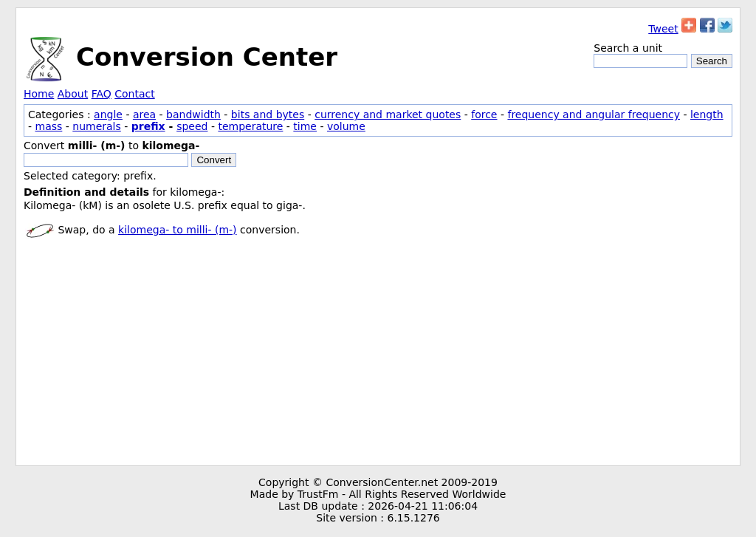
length (707, 114)
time (305, 126)
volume (346, 126)
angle (108, 114)
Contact (134, 94)
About (73, 94)
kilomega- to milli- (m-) (178, 230)
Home (39, 94)
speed (192, 126)
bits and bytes (268, 114)
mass (49, 126)
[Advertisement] (378, 355)
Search (712, 61)
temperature (250, 126)
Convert (214, 160)
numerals (97, 126)
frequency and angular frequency (594, 114)
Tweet (663, 29)
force (484, 114)
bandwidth (193, 114)
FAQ (102, 94)
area (144, 114)
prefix (148, 126)
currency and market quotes (388, 114)
